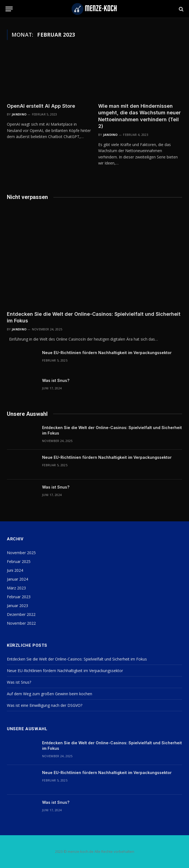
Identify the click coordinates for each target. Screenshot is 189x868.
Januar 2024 (17, 579)
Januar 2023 (17, 606)
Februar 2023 (19, 597)
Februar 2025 (19, 561)
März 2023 (16, 588)
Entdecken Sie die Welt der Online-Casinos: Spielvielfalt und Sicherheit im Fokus (94, 317)
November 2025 (21, 553)
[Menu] (9, 9)
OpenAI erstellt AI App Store (41, 106)
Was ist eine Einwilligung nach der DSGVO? (45, 705)
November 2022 (21, 623)
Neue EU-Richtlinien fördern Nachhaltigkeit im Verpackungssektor (107, 353)
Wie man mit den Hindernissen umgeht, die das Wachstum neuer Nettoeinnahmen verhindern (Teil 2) (139, 116)
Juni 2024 (15, 570)
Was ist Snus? (56, 380)
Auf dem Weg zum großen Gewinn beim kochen (50, 694)
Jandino (19, 114)
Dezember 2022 (21, 614)
